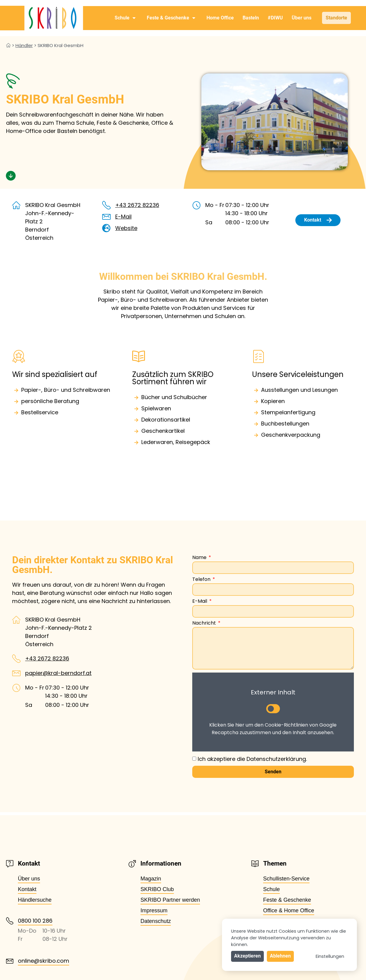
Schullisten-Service (286, 879)
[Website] (106, 228)
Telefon (202, 580)
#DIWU (275, 18)
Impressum (154, 910)
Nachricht (205, 624)
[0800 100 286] (10, 921)
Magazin (151, 879)
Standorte (336, 18)
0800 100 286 (35, 921)
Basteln (251, 18)
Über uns (302, 18)
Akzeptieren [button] (247, 956)
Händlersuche (35, 900)
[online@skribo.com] (10, 961)
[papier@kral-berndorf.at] (16, 673)
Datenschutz (156, 921)
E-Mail (123, 217)
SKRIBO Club (157, 889)
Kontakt (27, 889)
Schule (125, 18)
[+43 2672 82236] (106, 205)
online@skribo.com (44, 961)
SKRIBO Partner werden (170, 900)
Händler (24, 45)
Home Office (220, 18)
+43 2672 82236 (137, 205)
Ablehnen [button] (280, 956)
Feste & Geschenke (171, 18)
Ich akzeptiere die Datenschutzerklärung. (252, 759)
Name (200, 558)
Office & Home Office (289, 910)
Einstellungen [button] (330, 956)
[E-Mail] (106, 217)
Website (126, 228)
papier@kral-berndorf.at (58, 673)
